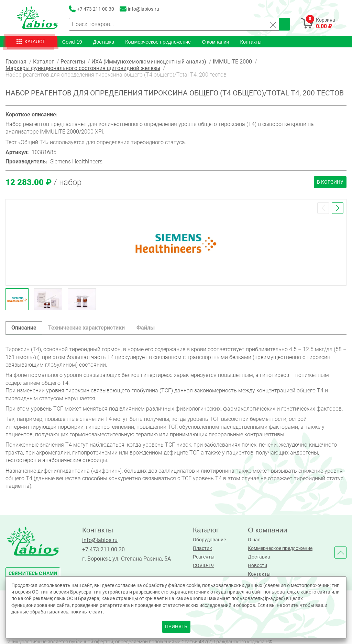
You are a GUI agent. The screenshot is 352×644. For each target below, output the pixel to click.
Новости (257, 565)
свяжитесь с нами (33, 573)
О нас (254, 539)
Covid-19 (72, 42)
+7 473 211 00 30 (103, 549)
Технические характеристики (86, 327)
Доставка (103, 42)
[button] (323, 208)
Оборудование (209, 539)
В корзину (330, 182)
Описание (24, 327)
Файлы (146, 327)
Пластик (202, 548)
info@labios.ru (100, 540)
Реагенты (204, 557)
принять (176, 627)
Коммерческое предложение (158, 42)
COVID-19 (203, 565)
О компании (215, 42)
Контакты (251, 42)
